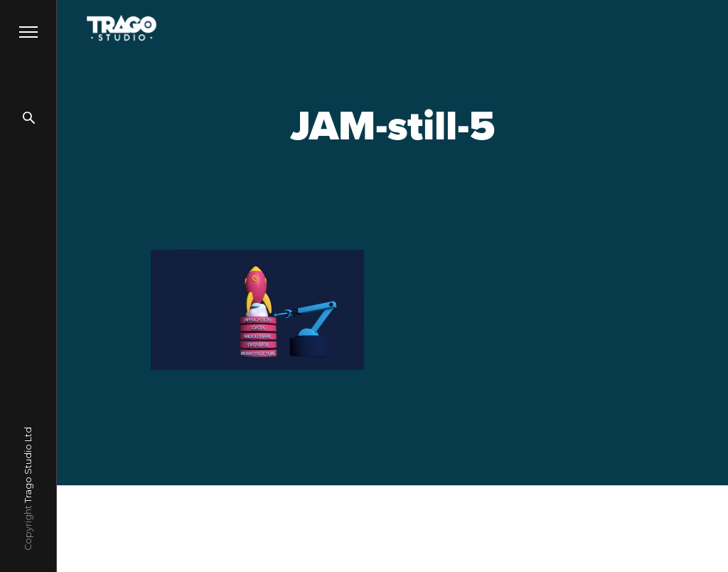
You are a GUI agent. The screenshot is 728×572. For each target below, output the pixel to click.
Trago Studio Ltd (28, 465)
